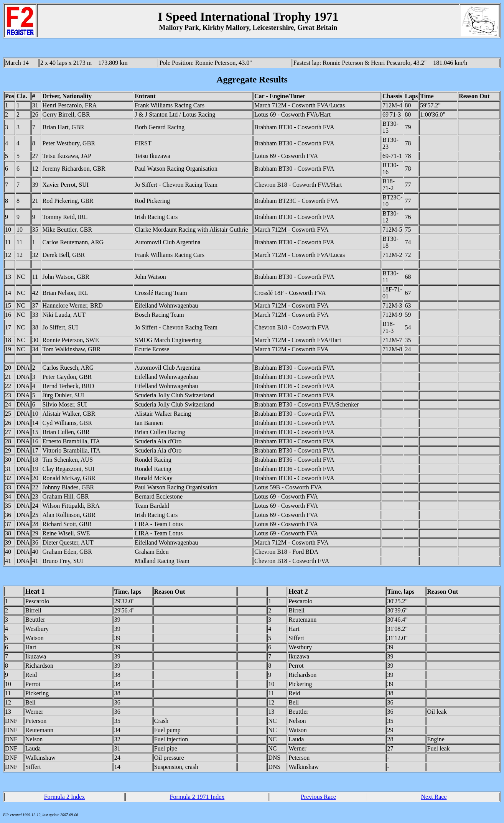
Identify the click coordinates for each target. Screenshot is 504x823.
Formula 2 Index (65, 797)
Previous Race (318, 797)
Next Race (434, 797)
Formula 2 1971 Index (197, 797)
